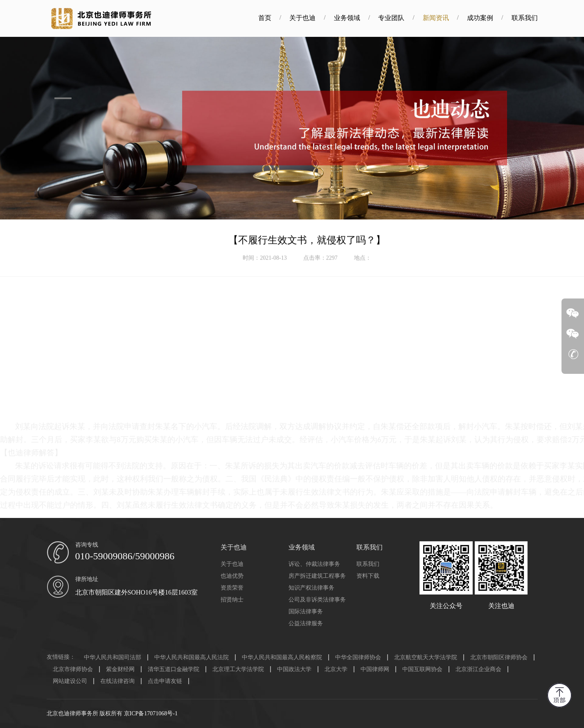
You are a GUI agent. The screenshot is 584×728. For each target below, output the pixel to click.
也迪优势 (232, 576)
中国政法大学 (294, 669)
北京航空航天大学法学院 (426, 657)
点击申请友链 (165, 681)
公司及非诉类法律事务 (317, 600)
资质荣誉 (232, 588)
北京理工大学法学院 (238, 669)
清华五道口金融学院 (174, 669)
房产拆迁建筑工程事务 (317, 576)
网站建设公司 (70, 681)
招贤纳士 (232, 600)
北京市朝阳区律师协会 (499, 657)
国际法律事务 (306, 612)
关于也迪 (312, 18)
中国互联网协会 (422, 669)
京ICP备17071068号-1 (151, 713)
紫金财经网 (120, 669)
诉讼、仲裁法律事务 (314, 564)
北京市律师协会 (73, 669)
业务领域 (356, 18)
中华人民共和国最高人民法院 (192, 657)
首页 (274, 18)
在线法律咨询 (117, 681)
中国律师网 (375, 669)
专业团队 (401, 18)
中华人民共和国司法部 (113, 657)
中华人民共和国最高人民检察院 (282, 657)
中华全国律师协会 (358, 657)
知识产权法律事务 (311, 588)
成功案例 (489, 18)
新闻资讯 (445, 18)
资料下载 (368, 576)
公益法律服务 (306, 623)
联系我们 (534, 18)
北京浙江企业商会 (478, 669)
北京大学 (336, 669)
